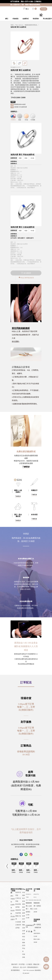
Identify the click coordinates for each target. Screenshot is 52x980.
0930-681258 (37, 900)
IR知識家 (24, 894)
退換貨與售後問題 (18, 912)
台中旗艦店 (37, 890)
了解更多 (26, 467)
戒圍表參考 (30, 238)
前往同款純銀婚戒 (21, 328)
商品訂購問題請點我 (26, 278)
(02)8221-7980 (29, 896)
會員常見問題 (18, 894)
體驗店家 (24, 926)
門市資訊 (44, 9)
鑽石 (7, 19)
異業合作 (16, 967)
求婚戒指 (15, 19)
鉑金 (26, 158)
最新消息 (24, 909)
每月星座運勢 (24, 901)
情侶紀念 (24, 938)
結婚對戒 (26, 19)
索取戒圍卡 (22, 238)
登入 (26, 9)
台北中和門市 (29, 890)
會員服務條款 (15, 970)
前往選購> (16, 341)
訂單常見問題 (18, 900)
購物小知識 (18, 917)
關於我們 (14, 964)
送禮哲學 (24, 932)
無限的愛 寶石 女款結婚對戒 (22, 227)
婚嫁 (24, 942)
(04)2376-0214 (36, 896)
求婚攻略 (24, 956)
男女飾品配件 (13, 918)
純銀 (20, 158)
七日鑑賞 (29, 964)
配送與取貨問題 (18, 906)
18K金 (32, 158)
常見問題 (22, 964)
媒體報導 (24, 914)
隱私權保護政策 (33, 967)
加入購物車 (26, 273)
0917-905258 (29, 900)
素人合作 (23, 967)
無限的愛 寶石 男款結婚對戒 (22, 155)
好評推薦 (24, 920)
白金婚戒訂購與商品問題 (18, 925)
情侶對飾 (36, 19)
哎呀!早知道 (24, 948)
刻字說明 (14, 238)
